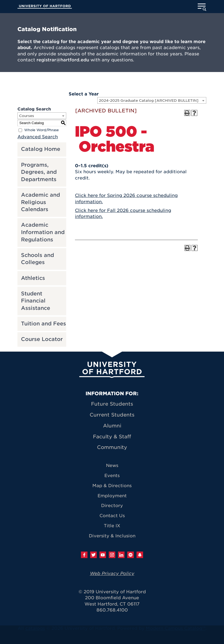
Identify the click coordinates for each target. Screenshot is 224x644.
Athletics (33, 278)
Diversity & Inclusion (112, 536)
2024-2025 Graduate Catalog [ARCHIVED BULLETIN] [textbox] (149, 101)
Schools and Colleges (37, 259)
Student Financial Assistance (36, 301)
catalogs (35, 628)
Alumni (112, 426)
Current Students (112, 415)
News (112, 465)
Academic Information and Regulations (43, 232)
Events (112, 476)
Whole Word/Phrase (42, 130)
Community (112, 447)
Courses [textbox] (27, 116)
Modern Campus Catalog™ (176, 628)
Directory (112, 506)
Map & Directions (112, 486)
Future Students (112, 404)
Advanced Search (38, 137)
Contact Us (112, 516)
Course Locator (42, 339)
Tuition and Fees (43, 324)
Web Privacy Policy (112, 573)
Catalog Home (41, 149)
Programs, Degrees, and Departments (39, 172)
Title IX (112, 526)
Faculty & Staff (112, 437)
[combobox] (152, 100)
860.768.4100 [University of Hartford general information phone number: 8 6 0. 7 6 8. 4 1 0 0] (112, 610)
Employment (112, 496)
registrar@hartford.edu (63, 60)
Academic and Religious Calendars (40, 202)
